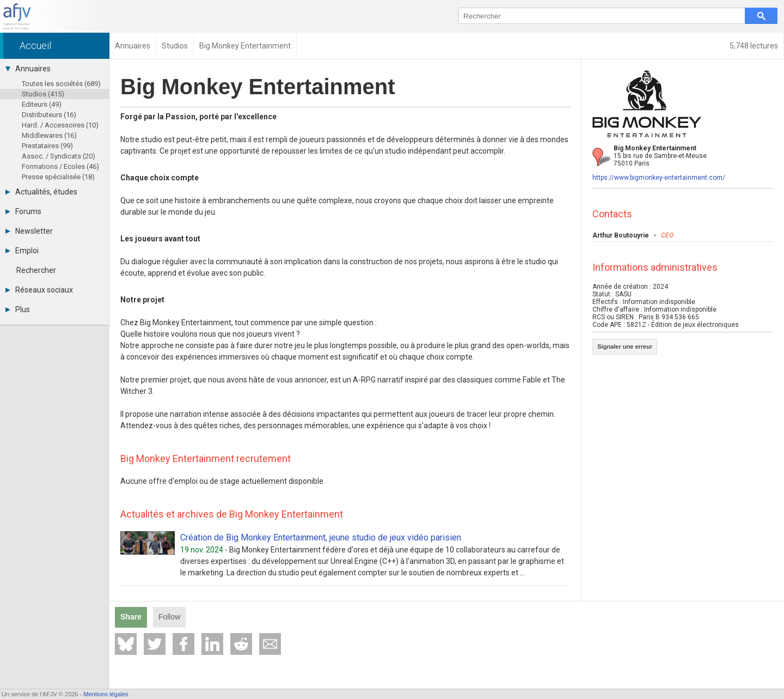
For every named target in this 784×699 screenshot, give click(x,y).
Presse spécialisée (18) (58, 177)
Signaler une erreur (625, 347)
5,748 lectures (754, 46)
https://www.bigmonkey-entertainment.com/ (659, 178)
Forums (23, 211)
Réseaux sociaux (39, 290)
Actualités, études (41, 192)
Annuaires (28, 69)
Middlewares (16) (49, 135)
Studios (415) (43, 94)
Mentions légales (106, 694)
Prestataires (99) (47, 146)
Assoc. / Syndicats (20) (59, 156)
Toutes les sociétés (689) (61, 84)
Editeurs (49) (42, 104)
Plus (18, 309)
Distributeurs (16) (49, 115)
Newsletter (29, 231)
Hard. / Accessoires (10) (60, 125)
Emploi (22, 251)
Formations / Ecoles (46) (60, 166)
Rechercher (36, 270)
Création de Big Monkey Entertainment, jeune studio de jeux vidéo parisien (321, 537)
